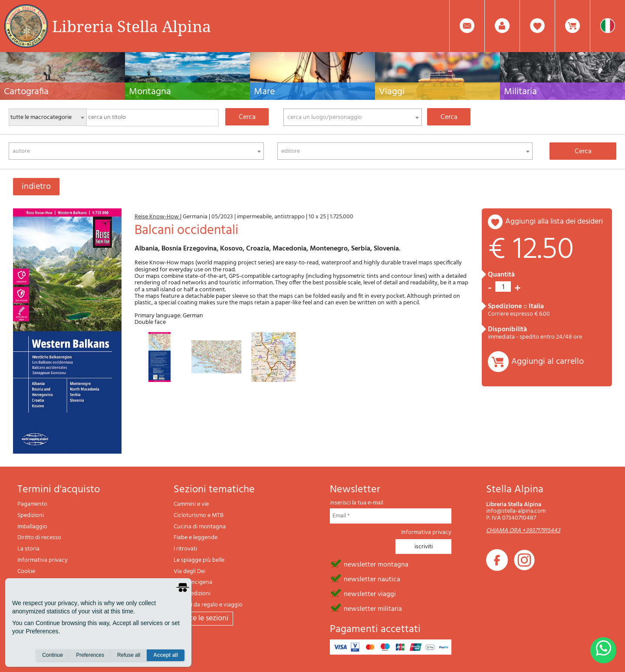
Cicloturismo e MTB (199, 516)
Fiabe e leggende (196, 538)
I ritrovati (185, 549)
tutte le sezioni (203, 618)
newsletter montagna (376, 564)
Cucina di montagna (200, 527)
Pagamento (32, 504)
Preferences (90, 655)
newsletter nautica (372, 579)
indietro (36, 187)
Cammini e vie (191, 504)
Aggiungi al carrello (548, 362)
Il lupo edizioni (192, 594)
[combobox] (353, 117)
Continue (53, 655)
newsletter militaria (373, 608)
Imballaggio (32, 527)
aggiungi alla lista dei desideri (554, 222)
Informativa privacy (43, 560)
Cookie (26, 572)
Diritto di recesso (39, 538)
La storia (28, 549)
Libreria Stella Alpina (132, 26)
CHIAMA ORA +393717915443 (523, 531)
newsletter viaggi (370, 593)
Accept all (166, 655)
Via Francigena (193, 582)
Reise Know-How (157, 217)
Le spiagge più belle (199, 560)
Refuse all (129, 655)
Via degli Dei (189, 572)
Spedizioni (31, 516)
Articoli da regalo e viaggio (208, 605)
